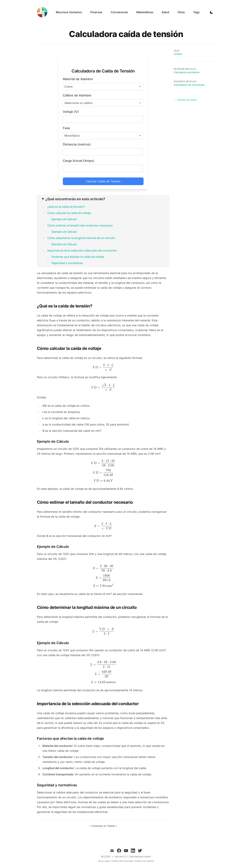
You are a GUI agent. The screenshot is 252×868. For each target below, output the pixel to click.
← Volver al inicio (185, 100)
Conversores (119, 12)
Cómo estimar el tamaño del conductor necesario (80, 225)
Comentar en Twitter (103, 826)
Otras (181, 12)
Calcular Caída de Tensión (103, 181)
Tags (196, 12)
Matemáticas (145, 12)
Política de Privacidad (122, 861)
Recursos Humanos (69, 12)
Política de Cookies (144, 861)
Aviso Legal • (105, 861)
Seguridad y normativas (67, 263)
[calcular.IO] (43, 12)
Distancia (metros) (77, 144)
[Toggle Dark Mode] (212, 12)
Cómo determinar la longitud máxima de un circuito (81, 238)
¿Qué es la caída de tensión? (66, 207)
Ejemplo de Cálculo (64, 219)
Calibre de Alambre (77, 95)
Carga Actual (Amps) (78, 161)
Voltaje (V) (71, 112)
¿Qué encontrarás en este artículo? (75, 199)
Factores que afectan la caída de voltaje (78, 257)
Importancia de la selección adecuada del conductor (82, 250)
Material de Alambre (78, 79)
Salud (165, 12)
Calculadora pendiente (187, 72)
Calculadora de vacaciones (189, 85)
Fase (66, 128)
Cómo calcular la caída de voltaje (69, 213)
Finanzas (96, 12)
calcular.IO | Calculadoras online (133, 856)
